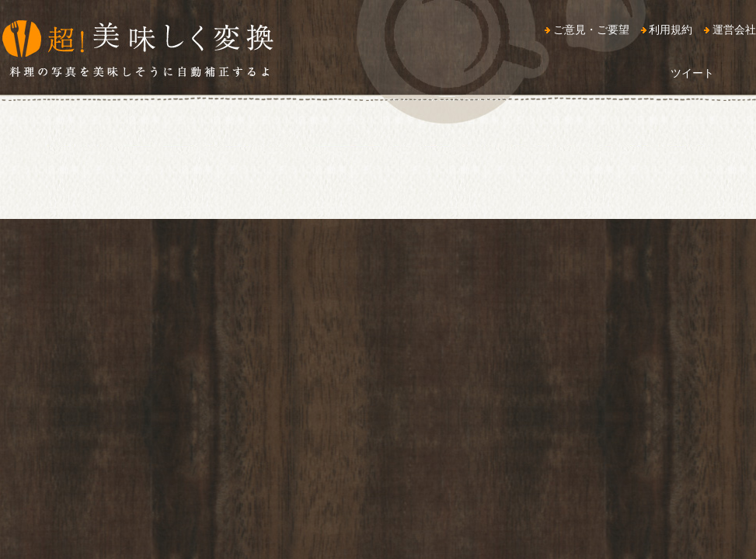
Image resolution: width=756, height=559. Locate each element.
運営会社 (734, 30)
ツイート (692, 73)
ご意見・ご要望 (591, 30)
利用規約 (671, 30)
